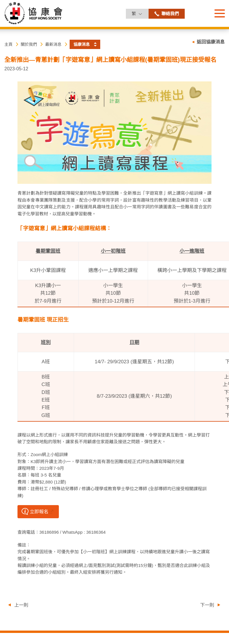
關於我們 (29, 44)
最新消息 (53, 44)
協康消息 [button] (82, 44)
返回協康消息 (211, 42)
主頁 (8, 44)
